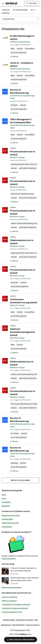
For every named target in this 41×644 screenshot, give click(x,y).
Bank (4, 495)
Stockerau (15, 404)
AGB (36, 620)
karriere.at (26, 593)
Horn (31, 404)
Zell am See (29, 164)
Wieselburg (24, 404)
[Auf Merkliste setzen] (14, 57)
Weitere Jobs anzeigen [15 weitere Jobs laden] (21, 480)
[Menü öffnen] (3, 3)
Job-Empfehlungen (20, 10)
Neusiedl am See (27, 194)
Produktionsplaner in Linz (12, 612)
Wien (13, 49)
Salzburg (14, 463)
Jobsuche (6, 10)
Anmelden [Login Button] (32, 3)
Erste (4, 498)
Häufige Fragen (9, 620)
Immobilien (6, 502)
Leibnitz (14, 223)
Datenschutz (6, 625)
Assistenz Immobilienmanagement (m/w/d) (23, 332)
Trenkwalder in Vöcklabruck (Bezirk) (16, 604)
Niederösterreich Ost (10, 523)
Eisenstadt (15, 194)
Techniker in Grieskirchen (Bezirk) (15, 608)
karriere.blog (8, 564)
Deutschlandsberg (25, 223)
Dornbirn (14, 105)
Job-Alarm (35, 10)
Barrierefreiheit (19, 625)
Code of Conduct (33, 625)
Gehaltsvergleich (9, 559)
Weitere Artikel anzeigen (11, 587)
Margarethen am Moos (11, 515)
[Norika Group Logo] (20, 635)
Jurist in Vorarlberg (9, 597)
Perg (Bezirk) (7, 527)
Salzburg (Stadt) (17, 164)
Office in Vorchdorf (9, 601)
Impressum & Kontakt (25, 620)
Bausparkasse (12, 29)
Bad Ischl (14, 283)
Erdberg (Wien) (7, 519)
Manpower (6, 506)
